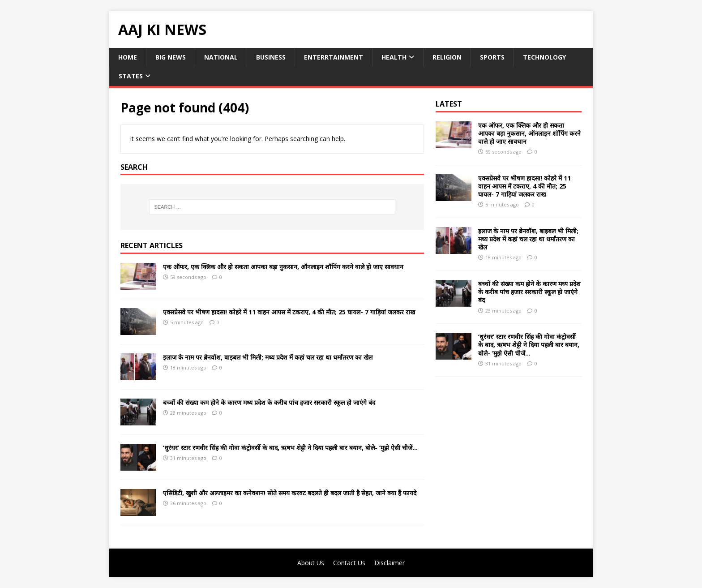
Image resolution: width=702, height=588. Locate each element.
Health (394, 57)
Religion (447, 57)
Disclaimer (390, 563)
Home (128, 57)
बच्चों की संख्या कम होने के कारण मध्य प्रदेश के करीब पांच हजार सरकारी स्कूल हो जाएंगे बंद (269, 402)
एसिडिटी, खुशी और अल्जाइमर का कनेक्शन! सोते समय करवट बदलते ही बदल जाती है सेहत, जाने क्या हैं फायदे (290, 493)
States (131, 76)
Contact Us (349, 563)
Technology (544, 57)
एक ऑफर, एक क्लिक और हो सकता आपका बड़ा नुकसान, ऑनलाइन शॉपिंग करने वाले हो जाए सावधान (283, 267)
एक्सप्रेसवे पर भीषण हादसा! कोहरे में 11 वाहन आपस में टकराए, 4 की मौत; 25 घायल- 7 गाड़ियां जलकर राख (289, 312)
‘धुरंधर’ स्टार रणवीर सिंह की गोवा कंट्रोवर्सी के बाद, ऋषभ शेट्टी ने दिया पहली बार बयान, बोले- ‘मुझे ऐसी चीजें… (290, 448)
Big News (171, 57)
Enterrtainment (334, 57)
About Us (311, 563)
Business (271, 57)
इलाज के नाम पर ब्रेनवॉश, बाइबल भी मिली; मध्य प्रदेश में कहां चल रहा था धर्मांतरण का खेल (268, 357)
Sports (492, 57)
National (221, 57)
